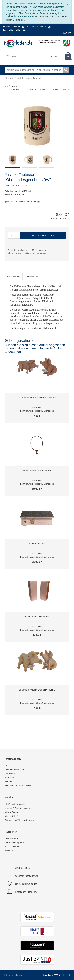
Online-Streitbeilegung (26, 884)
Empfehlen (16, 253)
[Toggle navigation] (7, 56)
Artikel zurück (13, 90)
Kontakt (66, 33)
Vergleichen (41, 250)
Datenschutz (11, 774)
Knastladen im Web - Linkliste (18, 786)
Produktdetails (32, 277)
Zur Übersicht (11, 86)
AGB (7, 766)
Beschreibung (14, 277)
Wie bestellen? (12, 816)
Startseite (9, 78)
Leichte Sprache (12, 27)
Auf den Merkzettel (19, 250)
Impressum (10, 778)
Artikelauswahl (11, 839)
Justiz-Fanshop (12, 847)
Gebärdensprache (37, 27)
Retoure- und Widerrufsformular (19, 820)
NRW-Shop (10, 851)
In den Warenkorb (43, 235)
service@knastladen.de (27, 876)
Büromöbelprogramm (14, 843)
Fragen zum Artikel (37, 253)
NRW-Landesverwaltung (16, 804)
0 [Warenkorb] (68, 57)
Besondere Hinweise (14, 770)
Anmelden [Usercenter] (55, 56)
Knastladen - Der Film (26, 892)
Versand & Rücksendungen (17, 808)
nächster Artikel (61, 90)
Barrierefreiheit (12, 30)
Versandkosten (16, 975)
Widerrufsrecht (12, 812)
